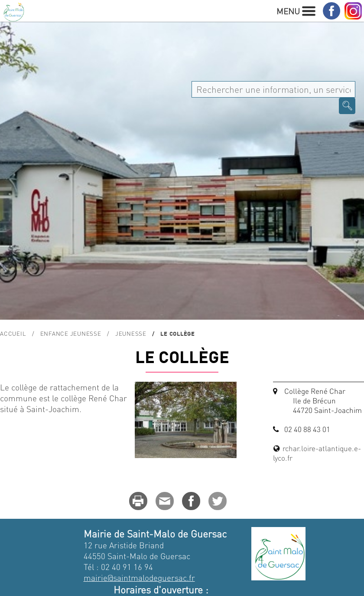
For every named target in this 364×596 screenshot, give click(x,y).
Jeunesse (131, 333)
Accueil (13, 333)
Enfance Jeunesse (71, 333)
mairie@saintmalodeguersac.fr (139, 578)
